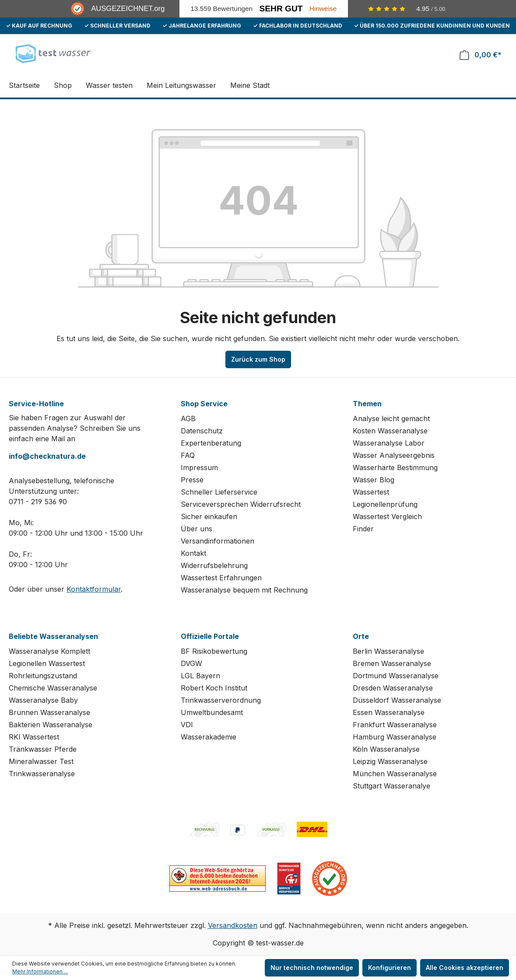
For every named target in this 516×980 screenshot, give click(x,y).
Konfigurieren (390, 968)
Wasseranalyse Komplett (49, 651)
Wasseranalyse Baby (43, 700)
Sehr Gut (281, 9)
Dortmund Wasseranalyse (396, 676)
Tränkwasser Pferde (43, 749)
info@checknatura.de (47, 456)
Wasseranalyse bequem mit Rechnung (244, 590)
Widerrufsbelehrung (214, 565)
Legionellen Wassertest (47, 663)
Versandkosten (233, 925)
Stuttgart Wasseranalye (391, 786)
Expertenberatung (211, 443)
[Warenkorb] (481, 55)
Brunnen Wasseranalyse (49, 712)
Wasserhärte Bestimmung (395, 467)
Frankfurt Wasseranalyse (395, 725)
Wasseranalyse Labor (389, 443)
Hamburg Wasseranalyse (395, 737)
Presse (192, 480)
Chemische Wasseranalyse (53, 688)
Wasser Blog (374, 480)
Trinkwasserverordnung (221, 700)
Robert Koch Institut (214, 688)
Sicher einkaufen (209, 516)
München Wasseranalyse (395, 774)
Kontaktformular (94, 589)
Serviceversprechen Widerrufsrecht (241, 504)
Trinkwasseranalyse (42, 774)
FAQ (188, 455)
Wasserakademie (209, 737)
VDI (187, 725)
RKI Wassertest (34, 737)
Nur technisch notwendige (312, 968)
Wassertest (371, 492)
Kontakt (193, 553)
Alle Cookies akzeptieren (465, 968)
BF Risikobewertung (214, 651)
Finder (363, 529)
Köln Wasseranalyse (386, 749)
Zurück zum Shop (258, 359)
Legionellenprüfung (385, 504)
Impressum (199, 467)
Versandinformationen (218, 541)
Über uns (197, 529)
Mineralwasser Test (41, 761)
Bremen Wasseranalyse (392, 663)
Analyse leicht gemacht (391, 419)
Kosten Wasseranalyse (390, 431)
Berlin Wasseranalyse (388, 651)
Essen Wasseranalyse (389, 712)
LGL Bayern (200, 676)
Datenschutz (202, 431)
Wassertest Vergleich (387, 516)
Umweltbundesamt (212, 712)
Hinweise (323, 9)
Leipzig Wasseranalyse (390, 761)
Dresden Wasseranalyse (393, 688)
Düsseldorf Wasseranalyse (397, 700)
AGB (188, 419)
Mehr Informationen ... (40, 971)
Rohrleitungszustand (43, 676)
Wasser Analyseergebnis (394, 455)
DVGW (191, 663)
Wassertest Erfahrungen (221, 578)
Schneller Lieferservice (219, 492)
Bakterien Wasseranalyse (51, 725)
